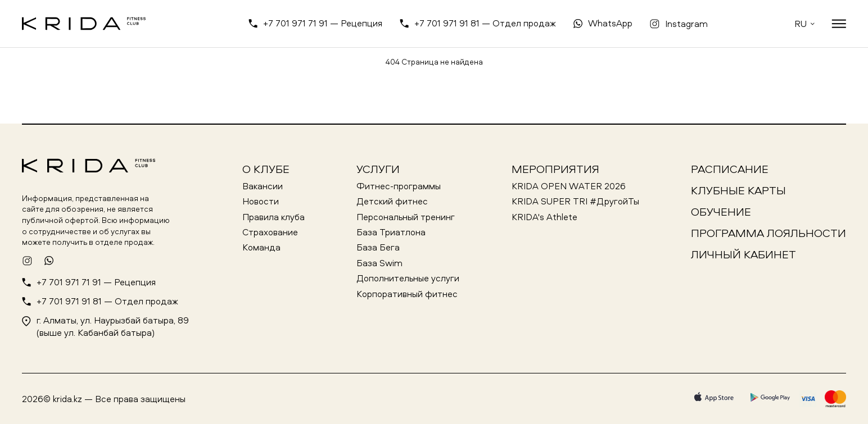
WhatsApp (610, 23)
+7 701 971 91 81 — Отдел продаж (485, 23)
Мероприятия (555, 169)
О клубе (266, 169)
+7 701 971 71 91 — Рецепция (323, 23)
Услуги (378, 169)
